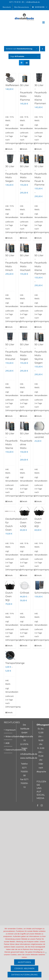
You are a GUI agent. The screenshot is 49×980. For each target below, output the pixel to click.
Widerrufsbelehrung (8, 736)
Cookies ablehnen (24, 968)
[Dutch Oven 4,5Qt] (25, 511)
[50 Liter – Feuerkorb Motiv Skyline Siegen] (39, 337)
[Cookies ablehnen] (46, 953)
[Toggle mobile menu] (44, 22)
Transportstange (15, 663)
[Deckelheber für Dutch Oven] (10, 511)
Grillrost (25, 593)
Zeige (17, 56)
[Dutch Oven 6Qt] (39, 511)
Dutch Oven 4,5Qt (24, 523)
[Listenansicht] (27, 63)
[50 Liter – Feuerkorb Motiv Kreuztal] (10, 337)
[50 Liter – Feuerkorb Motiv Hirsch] (10, 248)
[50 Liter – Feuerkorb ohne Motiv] (25, 426)
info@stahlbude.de (33, 2)
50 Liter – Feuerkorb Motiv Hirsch (11, 263)
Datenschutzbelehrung (8, 750)
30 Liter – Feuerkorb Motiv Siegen (11, 174)
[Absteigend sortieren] (43, 49)
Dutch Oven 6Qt (38, 523)
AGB (7, 743)
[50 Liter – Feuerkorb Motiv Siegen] (25, 337)
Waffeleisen (12, 85)
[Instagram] (42, 805)
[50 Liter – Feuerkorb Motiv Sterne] (10, 426)
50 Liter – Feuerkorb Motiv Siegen (26, 352)
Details (9, 149)
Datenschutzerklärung (24, 975)
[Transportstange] (10, 656)
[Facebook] (38, 805)
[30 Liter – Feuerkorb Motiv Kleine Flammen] (39, 78)
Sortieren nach (19, 49)
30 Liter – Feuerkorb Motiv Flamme (26, 93)
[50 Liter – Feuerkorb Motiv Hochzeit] (25, 248)
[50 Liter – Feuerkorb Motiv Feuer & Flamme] (39, 159)
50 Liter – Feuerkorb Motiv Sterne (11, 441)
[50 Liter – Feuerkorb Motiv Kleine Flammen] (39, 248)
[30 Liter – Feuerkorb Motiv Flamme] (25, 78)
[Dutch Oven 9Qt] (10, 585)
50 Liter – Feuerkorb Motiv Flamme (26, 174)
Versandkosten (12, 128)
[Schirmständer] (39, 585)
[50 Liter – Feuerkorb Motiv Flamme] (25, 159)
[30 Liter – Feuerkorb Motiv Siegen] (10, 159)
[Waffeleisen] (10, 78)
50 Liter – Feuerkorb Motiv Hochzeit (26, 263)
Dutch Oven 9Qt (9, 596)
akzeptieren (24, 962)
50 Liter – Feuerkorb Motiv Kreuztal (11, 352)
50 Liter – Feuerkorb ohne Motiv (26, 441)
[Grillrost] (25, 585)
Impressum (8, 730)
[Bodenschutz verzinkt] (39, 426)
